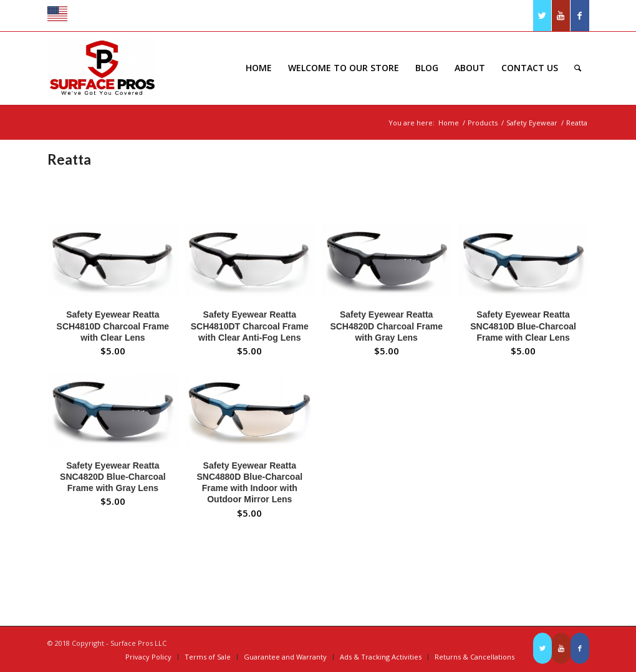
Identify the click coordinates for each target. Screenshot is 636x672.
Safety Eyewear (532, 123)
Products (483, 123)
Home (449, 123)
